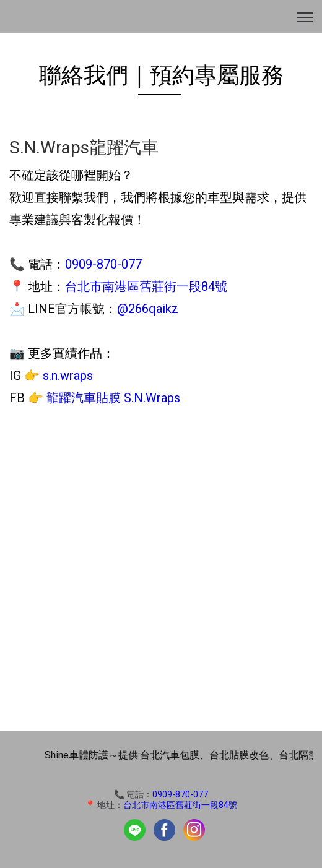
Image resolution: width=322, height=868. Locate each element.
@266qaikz (148, 309)
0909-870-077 (103, 264)
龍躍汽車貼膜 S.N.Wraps (113, 398)
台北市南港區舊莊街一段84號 (146, 286)
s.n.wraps (68, 376)
